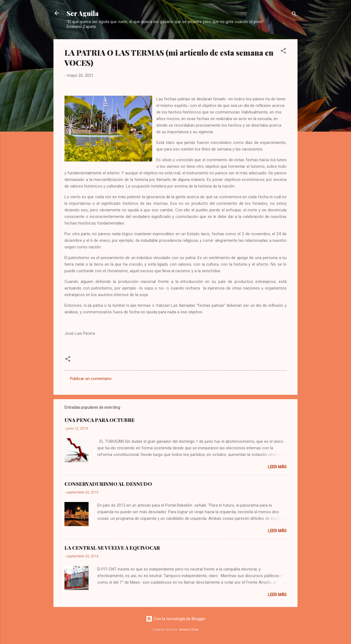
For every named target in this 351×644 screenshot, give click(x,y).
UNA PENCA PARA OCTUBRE (100, 420)
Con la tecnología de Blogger (176, 619)
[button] (283, 52)
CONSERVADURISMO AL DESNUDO (108, 484)
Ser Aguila (83, 13)
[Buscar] (294, 15)
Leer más (277, 467)
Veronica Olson (189, 630)
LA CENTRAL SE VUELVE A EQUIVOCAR (112, 548)
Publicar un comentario (91, 379)
